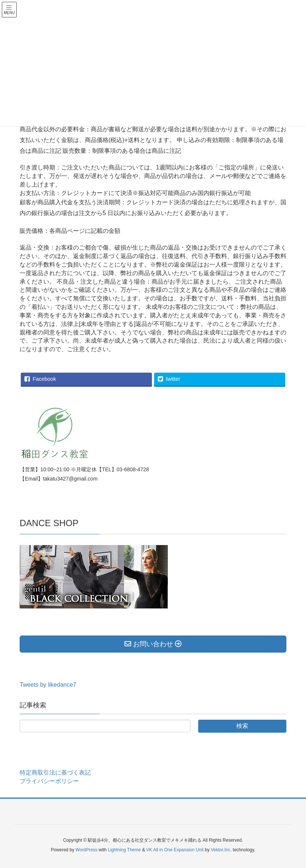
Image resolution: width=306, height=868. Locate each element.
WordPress (87, 850)
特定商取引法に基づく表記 (55, 773)
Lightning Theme (124, 850)
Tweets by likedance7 (48, 685)
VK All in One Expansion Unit (175, 850)
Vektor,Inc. (221, 850)
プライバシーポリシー (49, 781)
